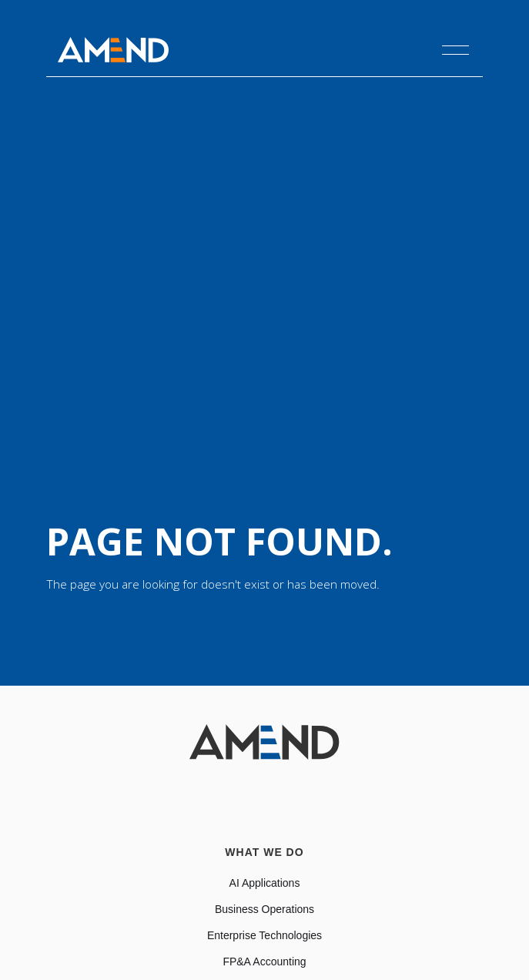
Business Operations (264, 909)
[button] (455, 50)
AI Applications (265, 883)
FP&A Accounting (264, 962)
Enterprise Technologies (264, 935)
